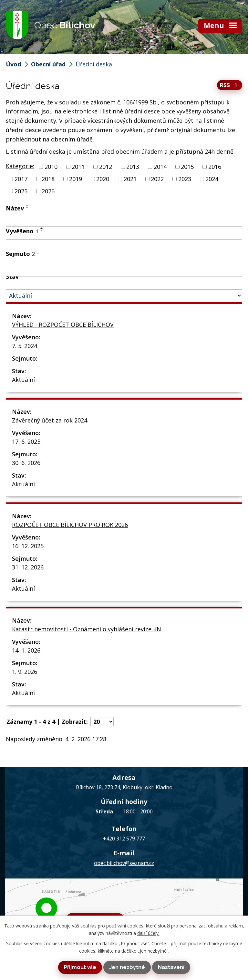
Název (15, 208)
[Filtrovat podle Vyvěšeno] (124, 246)
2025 (21, 191)
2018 (48, 179)
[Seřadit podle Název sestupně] (27, 208)
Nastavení (171, 967)
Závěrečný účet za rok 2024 (50, 420)
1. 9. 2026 (25, 672)
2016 (215, 167)
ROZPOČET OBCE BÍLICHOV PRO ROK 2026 (70, 525)
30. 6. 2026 (26, 463)
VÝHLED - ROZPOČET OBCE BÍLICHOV (63, 325)
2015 (187, 167)
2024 (212, 179)
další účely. (148, 933)
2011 (78, 167)
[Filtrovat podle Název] (124, 220)
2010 (51, 167)
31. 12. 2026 (28, 567)
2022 (157, 179)
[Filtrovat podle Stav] (124, 296)
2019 (76, 179)
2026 (48, 191)
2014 (160, 167)
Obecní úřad (48, 64)
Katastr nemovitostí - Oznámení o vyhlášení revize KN (87, 629)
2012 (106, 167)
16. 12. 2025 (28, 546)
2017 (21, 179)
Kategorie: (20, 166)
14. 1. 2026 (26, 650)
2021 (130, 179)
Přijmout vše (80, 967)
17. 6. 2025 (26, 441)
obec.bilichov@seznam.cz (124, 863)
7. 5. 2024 (25, 346)
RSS (229, 85)
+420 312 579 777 (124, 839)
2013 (133, 167)
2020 (103, 179)
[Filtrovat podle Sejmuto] (124, 270)
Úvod (13, 64)
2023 (185, 179)
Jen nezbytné (127, 967)
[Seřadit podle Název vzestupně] (27, 205)
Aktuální (23, 380)
